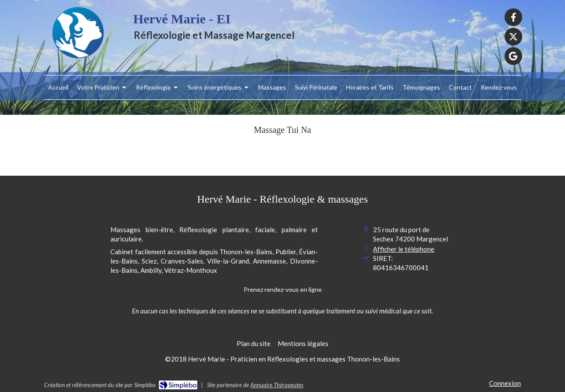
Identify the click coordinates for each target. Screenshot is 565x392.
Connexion (505, 383)
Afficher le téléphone (404, 249)
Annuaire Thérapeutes (277, 385)
